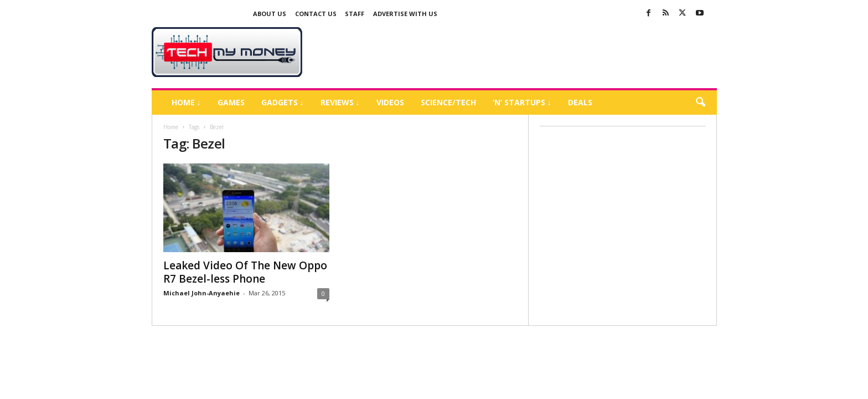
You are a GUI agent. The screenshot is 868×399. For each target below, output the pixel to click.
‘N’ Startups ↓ (522, 102)
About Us (270, 14)
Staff (355, 14)
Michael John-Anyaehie (201, 293)
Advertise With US (405, 14)
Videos (390, 102)
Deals (580, 102)
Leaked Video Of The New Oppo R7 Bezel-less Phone (245, 272)
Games (231, 102)
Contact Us (316, 14)
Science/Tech (448, 102)
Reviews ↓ (340, 102)
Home (171, 127)
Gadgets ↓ (283, 102)
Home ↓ (186, 102)
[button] (700, 103)
